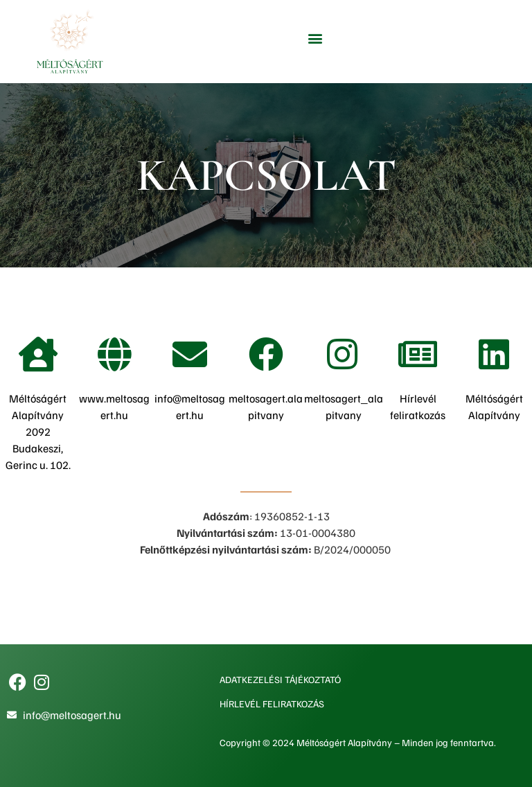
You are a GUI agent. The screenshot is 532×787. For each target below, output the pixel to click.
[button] (315, 38)
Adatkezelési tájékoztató (280, 679)
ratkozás (425, 415)
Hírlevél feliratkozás (272, 704)
